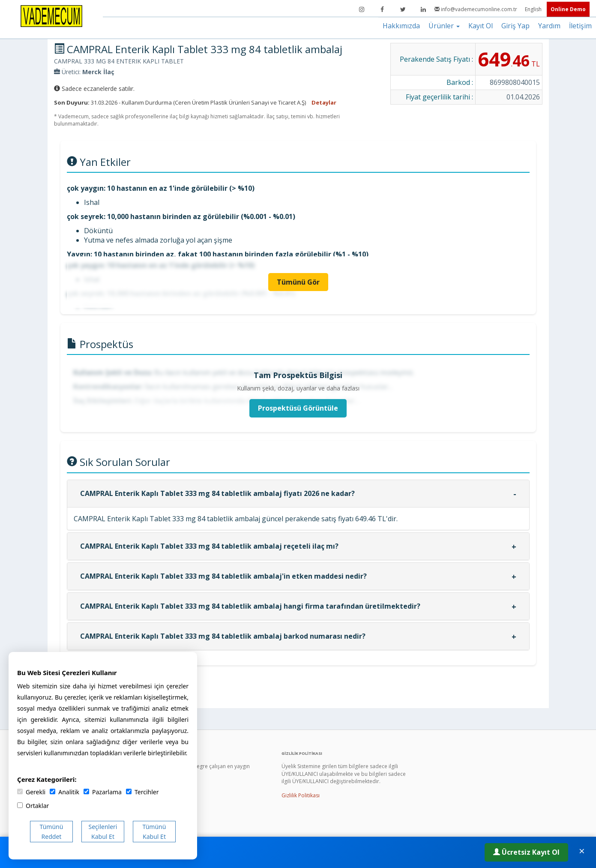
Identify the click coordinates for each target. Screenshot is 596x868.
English (534, 9)
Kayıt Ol (481, 26)
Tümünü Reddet (52, 832)
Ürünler (444, 26)
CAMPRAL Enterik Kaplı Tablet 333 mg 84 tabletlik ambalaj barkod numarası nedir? (223, 636)
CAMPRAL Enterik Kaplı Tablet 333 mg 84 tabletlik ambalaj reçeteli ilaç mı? (209, 546)
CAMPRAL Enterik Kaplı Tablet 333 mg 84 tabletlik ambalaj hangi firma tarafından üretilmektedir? (250, 606)
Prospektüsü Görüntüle (298, 408)
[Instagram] (362, 9)
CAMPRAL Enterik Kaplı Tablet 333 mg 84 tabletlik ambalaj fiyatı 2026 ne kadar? (217, 493)
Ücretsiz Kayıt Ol (526, 852)
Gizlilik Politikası (301, 795)
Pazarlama (103, 792)
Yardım (549, 26)
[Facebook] (382, 9)
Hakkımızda (401, 26)
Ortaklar (33, 806)
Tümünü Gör (298, 282)
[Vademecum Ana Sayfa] (51, 15)
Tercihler (142, 792)
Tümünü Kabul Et (154, 832)
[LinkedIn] (423, 9)
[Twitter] (403, 9)
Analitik (64, 792)
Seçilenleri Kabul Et (103, 832)
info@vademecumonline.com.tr (476, 9)
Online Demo (568, 9)
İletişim (580, 26)
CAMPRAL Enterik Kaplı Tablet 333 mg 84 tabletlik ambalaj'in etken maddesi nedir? (223, 576)
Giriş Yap (515, 26)
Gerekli (31, 792)
